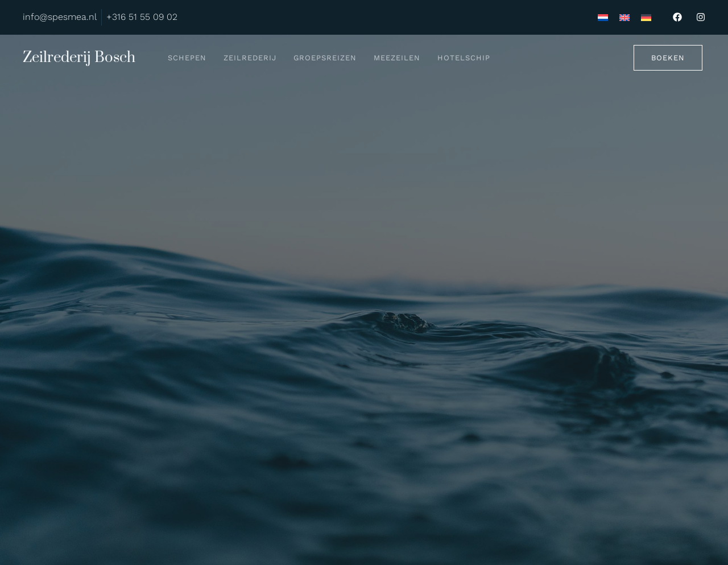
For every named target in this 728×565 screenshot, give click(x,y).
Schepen (187, 58)
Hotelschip (464, 58)
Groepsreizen (325, 58)
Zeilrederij (250, 58)
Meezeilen (397, 58)
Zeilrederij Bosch (79, 58)
